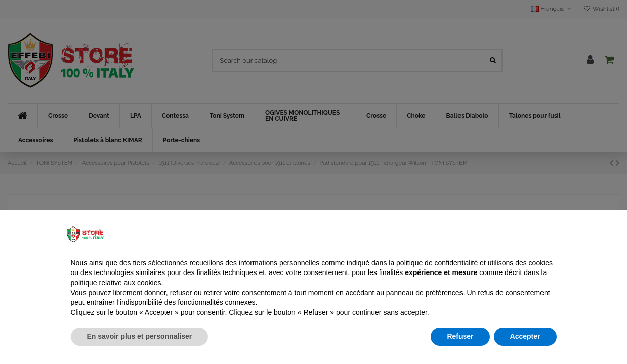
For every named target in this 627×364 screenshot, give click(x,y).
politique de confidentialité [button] (437, 263)
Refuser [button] (460, 336)
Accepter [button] (525, 336)
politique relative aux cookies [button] (116, 283)
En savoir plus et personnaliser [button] (140, 336)
